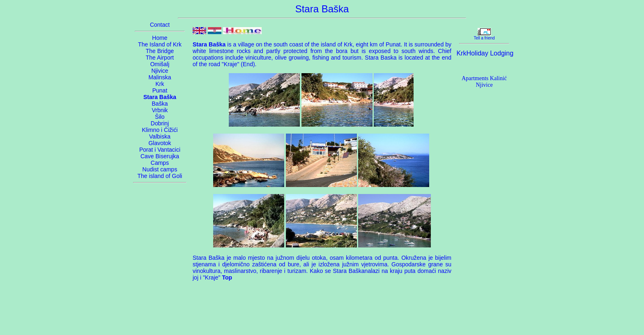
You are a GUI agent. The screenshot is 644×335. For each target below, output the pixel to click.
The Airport (160, 58)
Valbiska (160, 136)
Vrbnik (160, 110)
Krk (160, 84)
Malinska (160, 77)
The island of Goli (160, 176)
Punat (160, 90)
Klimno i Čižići (160, 130)
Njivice (160, 71)
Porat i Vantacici (160, 150)
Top (227, 277)
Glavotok (160, 143)
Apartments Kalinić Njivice (484, 82)
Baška (160, 104)
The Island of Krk (160, 44)
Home (160, 38)
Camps (160, 163)
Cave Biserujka (160, 156)
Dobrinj (160, 123)
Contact (160, 25)
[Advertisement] (322, 311)
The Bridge (160, 51)
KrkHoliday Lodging (485, 53)
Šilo (160, 117)
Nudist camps (160, 169)
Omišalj (160, 64)
